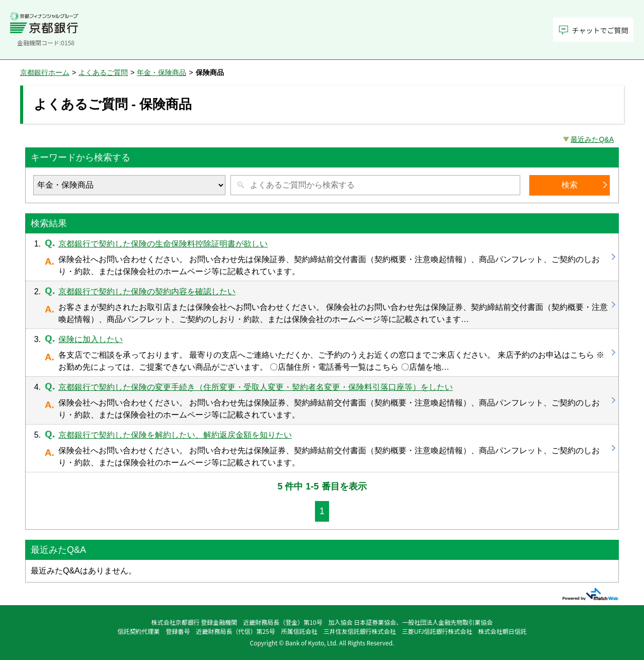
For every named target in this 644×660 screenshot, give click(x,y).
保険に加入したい (322, 353)
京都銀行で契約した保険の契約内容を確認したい (322, 305)
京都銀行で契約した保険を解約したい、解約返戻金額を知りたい (322, 448)
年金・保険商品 (162, 72)
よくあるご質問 (103, 72)
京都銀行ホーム (45, 72)
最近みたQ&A (592, 139)
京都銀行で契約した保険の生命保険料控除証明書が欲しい (322, 257)
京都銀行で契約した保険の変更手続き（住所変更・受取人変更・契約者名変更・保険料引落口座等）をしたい (322, 400)
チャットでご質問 (600, 30)
